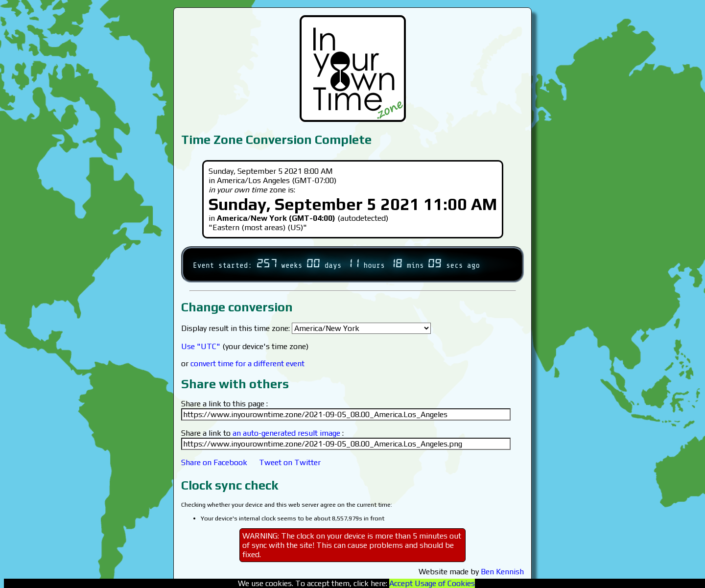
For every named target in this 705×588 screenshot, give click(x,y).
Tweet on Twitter (290, 462)
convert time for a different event (247, 364)
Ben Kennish (502, 572)
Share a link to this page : (224, 404)
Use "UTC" (201, 346)
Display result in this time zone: (306, 328)
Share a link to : (262, 433)
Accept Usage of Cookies (432, 583)
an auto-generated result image (286, 433)
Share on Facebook (214, 462)
